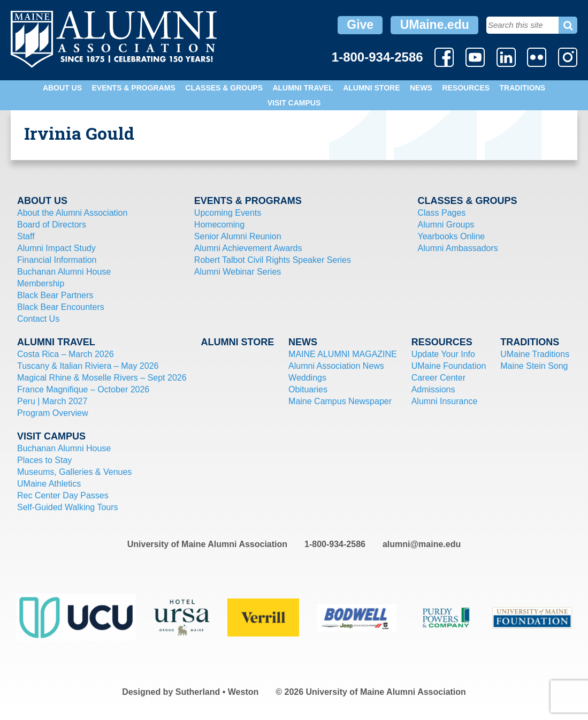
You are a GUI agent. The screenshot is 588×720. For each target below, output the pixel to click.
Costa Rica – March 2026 (66, 354)
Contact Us (38, 319)
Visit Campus (294, 103)
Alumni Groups (446, 225)
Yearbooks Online (452, 236)
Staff (26, 236)
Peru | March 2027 (52, 401)
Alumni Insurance (445, 401)
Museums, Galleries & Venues (74, 472)
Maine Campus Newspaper (340, 401)
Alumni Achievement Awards (248, 248)
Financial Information (57, 260)
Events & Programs (133, 88)
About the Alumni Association (72, 213)
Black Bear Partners (55, 295)
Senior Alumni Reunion (238, 236)
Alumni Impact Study (56, 248)
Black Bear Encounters (61, 307)
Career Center (438, 378)
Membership (41, 283)
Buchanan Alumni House (64, 272)
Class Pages (442, 213)
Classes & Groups (224, 88)
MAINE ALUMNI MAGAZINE (343, 354)
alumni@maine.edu (422, 544)
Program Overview (52, 413)
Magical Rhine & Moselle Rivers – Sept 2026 (102, 378)
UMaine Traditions (535, 354)
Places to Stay (44, 460)
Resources (466, 88)
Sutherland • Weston (217, 692)
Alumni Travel (303, 88)
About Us (62, 88)
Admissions (433, 389)
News (421, 88)
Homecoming (219, 225)
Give (360, 25)
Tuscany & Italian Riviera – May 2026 (88, 366)
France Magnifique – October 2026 (83, 389)
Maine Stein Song (534, 366)
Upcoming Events (228, 213)
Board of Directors (52, 225)
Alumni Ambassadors (458, 248)
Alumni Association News (336, 366)
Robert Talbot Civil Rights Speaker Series (273, 260)
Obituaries (308, 389)
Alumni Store (371, 88)
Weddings (307, 378)
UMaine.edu (435, 25)
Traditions (523, 88)
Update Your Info (443, 354)
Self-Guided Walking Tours (68, 507)
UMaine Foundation (449, 366)
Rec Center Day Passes (63, 495)
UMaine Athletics (49, 484)
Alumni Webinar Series (238, 272)
